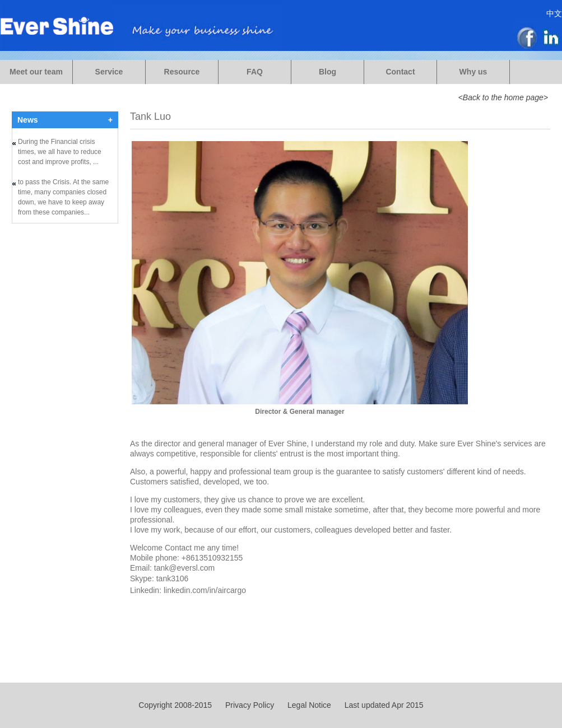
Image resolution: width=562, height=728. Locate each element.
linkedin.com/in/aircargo (205, 590)
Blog (328, 72)
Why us (473, 72)
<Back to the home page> (503, 97)
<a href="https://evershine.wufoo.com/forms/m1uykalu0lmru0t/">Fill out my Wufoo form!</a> (65, 309)
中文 (554, 13)
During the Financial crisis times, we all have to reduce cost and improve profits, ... (60, 153)
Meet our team (36, 72)
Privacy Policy (250, 705)
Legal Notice (309, 705)
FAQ (255, 72)
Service (109, 72)
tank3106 (173, 578)
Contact (400, 72)
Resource (182, 72)
